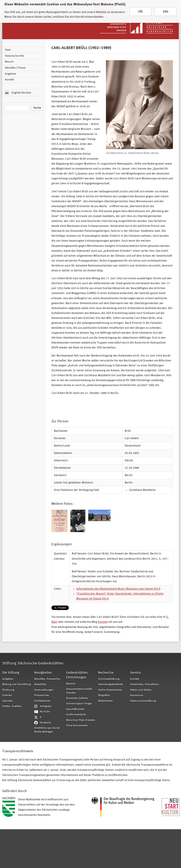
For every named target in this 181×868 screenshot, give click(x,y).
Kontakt (9, 80)
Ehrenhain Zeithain (77, 698)
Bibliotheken (105, 701)
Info (165, 11)
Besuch (9, 62)
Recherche (106, 673)
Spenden (7, 701)
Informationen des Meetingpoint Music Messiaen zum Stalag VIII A (118, 589)
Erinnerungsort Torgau (79, 704)
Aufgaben (8, 679)
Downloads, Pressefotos (144, 684)
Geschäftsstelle (75, 709)
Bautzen (71, 684)
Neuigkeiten (43, 673)
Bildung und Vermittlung (17, 684)
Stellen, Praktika (12, 706)
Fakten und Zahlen (141, 690)
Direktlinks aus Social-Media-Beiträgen (47, 730)
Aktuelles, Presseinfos (47, 679)
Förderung (8, 690)
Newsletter (40, 684)
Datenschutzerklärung (143, 701)
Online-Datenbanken (110, 690)
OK (141, 11)
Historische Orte (14, 56)
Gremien (7, 695)
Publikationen (42, 701)
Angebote (11, 74)
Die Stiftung (11, 673)
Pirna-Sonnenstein (77, 726)
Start (8, 50)
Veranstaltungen (44, 690)
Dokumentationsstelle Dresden (79, 691)
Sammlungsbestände (110, 684)
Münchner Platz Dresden (81, 720)
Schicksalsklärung (109, 679)
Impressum (137, 695)
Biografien (104, 695)
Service (135, 673)
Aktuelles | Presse (15, 68)
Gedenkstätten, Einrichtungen (77, 675)
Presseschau (42, 695)
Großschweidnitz (76, 715)
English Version (18, 93)
